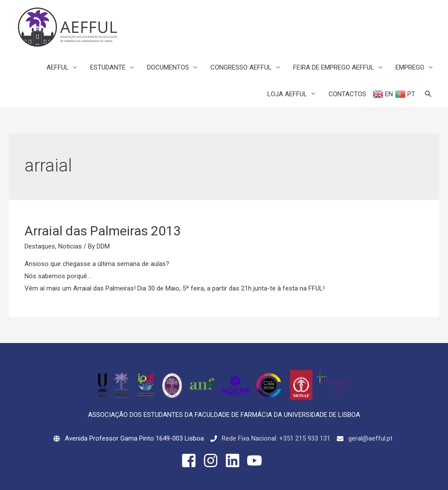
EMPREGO (410, 67)
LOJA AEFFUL (287, 94)
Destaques (40, 246)
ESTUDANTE (108, 67)
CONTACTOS (347, 94)
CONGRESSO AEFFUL (241, 67)
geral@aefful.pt (370, 438)
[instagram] (213, 460)
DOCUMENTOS (168, 67)
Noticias (70, 246)
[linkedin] (235, 460)
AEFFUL (58, 67)
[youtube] (257, 460)
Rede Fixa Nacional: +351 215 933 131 (276, 438)
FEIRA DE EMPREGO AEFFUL (334, 67)
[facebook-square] (191, 460)
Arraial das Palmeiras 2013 (103, 231)
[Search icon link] (428, 94)
